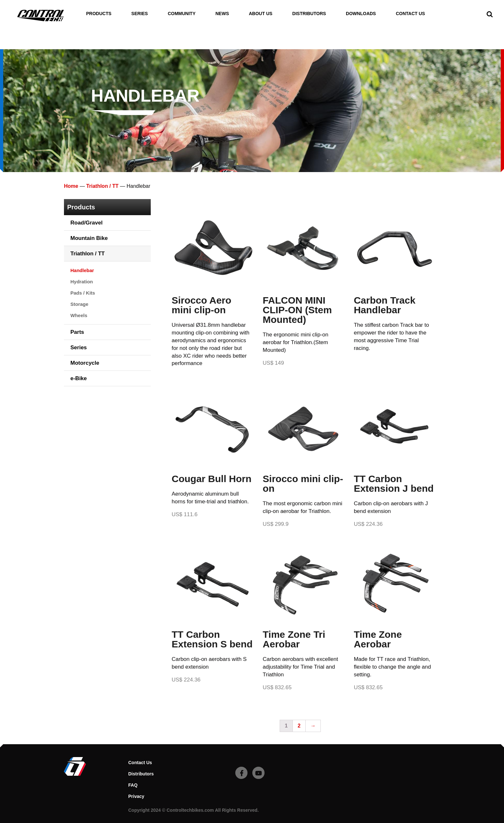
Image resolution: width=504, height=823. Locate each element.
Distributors (309, 14)
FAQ (133, 785)
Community (182, 14)
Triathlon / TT (102, 186)
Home (71, 186)
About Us (261, 14)
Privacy (136, 796)
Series (140, 14)
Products (99, 14)
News (222, 14)
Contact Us (410, 14)
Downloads (361, 14)
